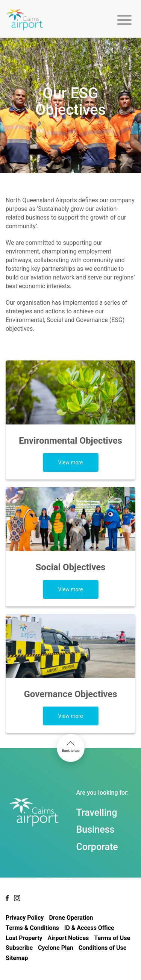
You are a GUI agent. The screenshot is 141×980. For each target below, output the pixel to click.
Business (96, 830)
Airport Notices (68, 938)
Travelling (97, 813)
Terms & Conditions (32, 928)
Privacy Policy (25, 918)
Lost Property (24, 938)
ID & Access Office (89, 928)
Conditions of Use (103, 948)
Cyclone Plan (56, 948)
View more (70, 463)
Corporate (97, 847)
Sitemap (17, 958)
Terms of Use (112, 938)
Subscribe (19, 948)
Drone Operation (71, 918)
